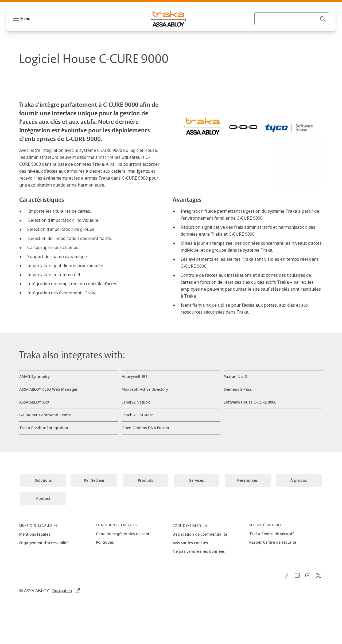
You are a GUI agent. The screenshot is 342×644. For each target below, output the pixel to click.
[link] (72, 6)
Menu (25, 29)
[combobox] (292, 29)
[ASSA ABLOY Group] (32, 6)
